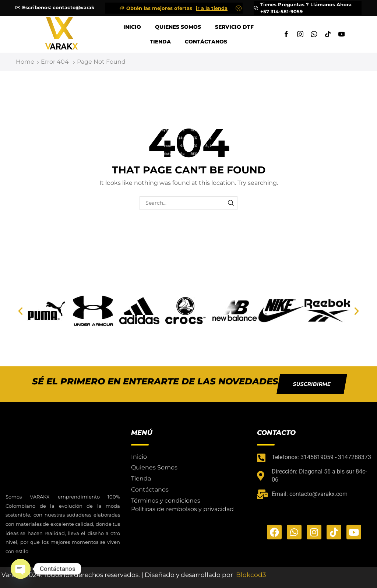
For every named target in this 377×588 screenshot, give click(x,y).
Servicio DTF (234, 27)
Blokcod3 (251, 575)
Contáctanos (206, 42)
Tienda (160, 42)
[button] (20, 311)
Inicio (132, 27)
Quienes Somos (178, 27)
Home (25, 62)
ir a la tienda (212, 8)
